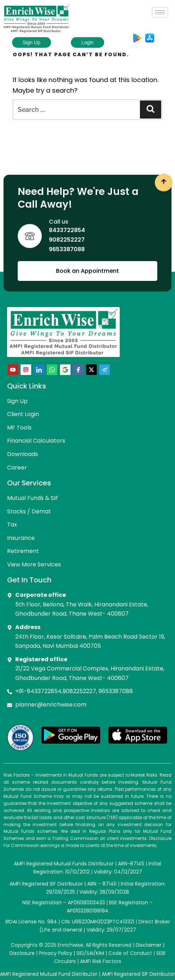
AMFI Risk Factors (101, 961)
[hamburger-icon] (160, 12)
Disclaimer (149, 945)
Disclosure (22, 953)
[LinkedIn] (39, 370)
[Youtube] (13, 370)
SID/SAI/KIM (90, 953)
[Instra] (26, 370)
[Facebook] (78, 370)
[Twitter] (91, 370)
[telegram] (105, 370)
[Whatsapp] (52, 370)
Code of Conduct (130, 953)
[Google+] (65, 370)
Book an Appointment (87, 271)
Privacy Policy (56, 953)
